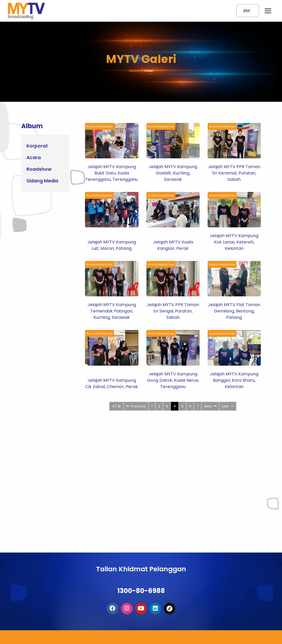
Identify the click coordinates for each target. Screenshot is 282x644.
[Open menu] (268, 11)
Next (210, 406)
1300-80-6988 (141, 586)
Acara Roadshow (101, 126)
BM (247, 11)
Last (228, 406)
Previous (136, 406)
